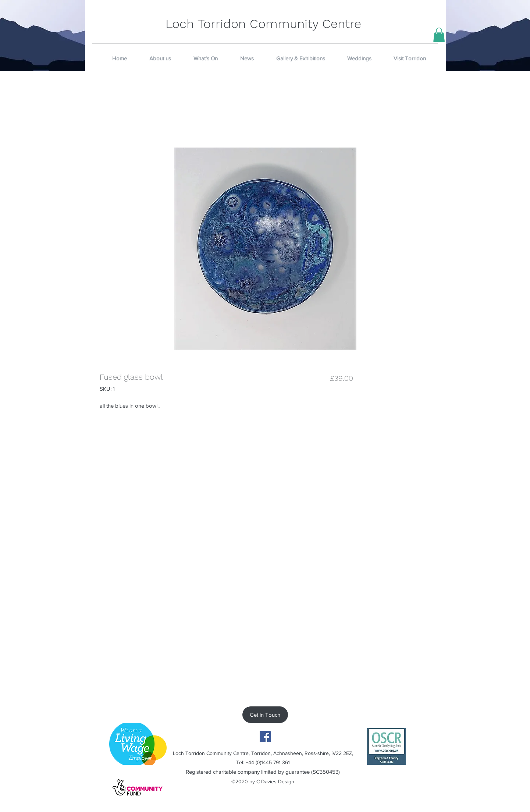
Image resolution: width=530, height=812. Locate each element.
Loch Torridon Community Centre (263, 24)
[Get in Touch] (265, 715)
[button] (439, 35)
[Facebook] (265, 737)
